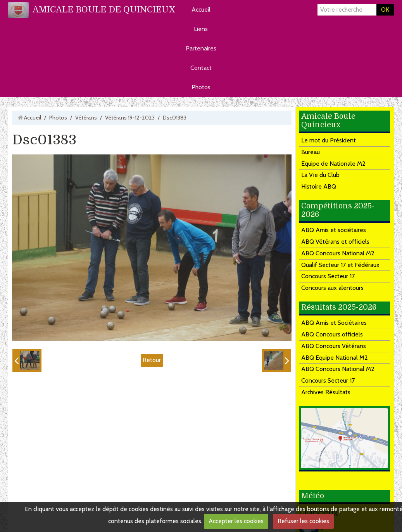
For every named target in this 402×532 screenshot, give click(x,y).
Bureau (311, 152)
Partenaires (201, 48)
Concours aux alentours (332, 288)
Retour (152, 360)
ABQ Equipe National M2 (335, 358)
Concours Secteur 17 (328, 276)
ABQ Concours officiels (332, 334)
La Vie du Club (320, 175)
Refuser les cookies (303, 521)
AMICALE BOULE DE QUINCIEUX (104, 10)
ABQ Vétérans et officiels (335, 242)
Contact (201, 68)
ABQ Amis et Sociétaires (334, 323)
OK (385, 10)
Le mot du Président (329, 140)
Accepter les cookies (236, 521)
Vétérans (86, 118)
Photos (201, 87)
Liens (201, 29)
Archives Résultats (326, 392)
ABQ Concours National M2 (338, 253)
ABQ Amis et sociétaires (334, 230)
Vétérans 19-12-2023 (130, 118)
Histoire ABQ (319, 186)
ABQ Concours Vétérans (334, 346)
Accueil (201, 10)
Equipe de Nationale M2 (333, 164)
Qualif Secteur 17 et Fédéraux (340, 265)
